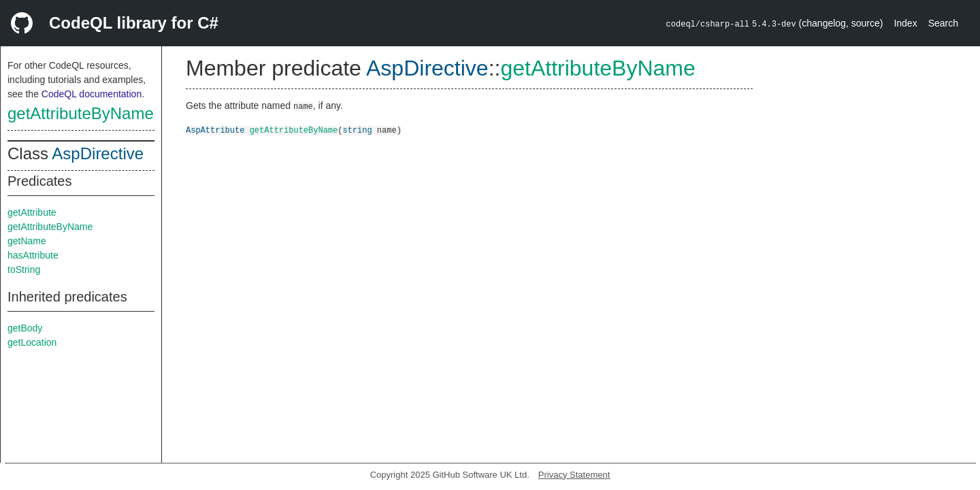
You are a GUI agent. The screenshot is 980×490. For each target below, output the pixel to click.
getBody (25, 328)
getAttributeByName (81, 113)
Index (905, 23)
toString (24, 269)
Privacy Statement (574, 475)
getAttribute (32, 212)
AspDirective (98, 153)
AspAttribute (215, 130)
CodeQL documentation (92, 94)
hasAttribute (33, 255)
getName (27, 241)
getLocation (32, 342)
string (357, 130)
